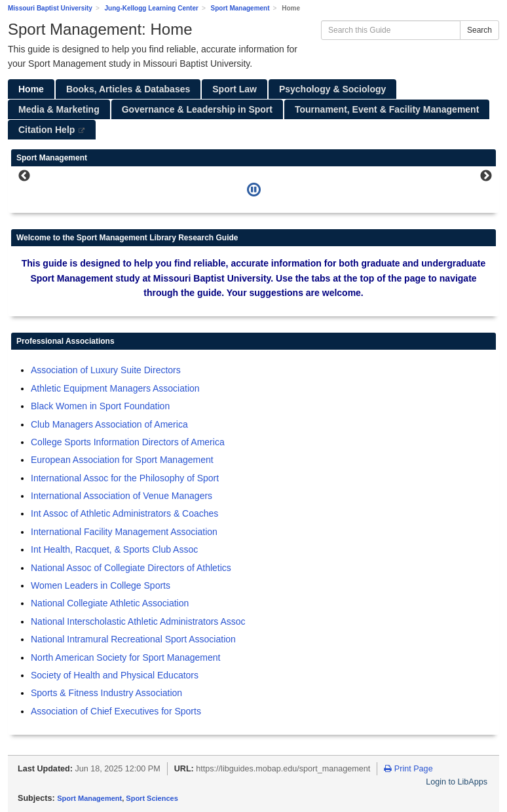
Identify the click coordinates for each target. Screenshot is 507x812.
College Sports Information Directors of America (128, 442)
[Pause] (254, 190)
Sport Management (240, 8)
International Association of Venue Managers (122, 496)
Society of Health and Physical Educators (115, 675)
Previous (24, 176)
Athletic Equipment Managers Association (115, 388)
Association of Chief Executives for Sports (116, 711)
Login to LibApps (457, 782)
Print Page (408, 769)
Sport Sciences (152, 798)
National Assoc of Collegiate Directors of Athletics (131, 568)
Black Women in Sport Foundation (100, 406)
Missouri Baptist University (50, 8)
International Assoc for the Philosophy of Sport (125, 478)
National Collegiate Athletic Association (110, 603)
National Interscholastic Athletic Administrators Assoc (138, 621)
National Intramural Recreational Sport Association (133, 639)
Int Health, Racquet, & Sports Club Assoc (114, 549)
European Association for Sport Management (122, 460)
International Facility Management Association (124, 532)
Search (479, 30)
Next (486, 176)
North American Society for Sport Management (125, 657)
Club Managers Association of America (109, 424)
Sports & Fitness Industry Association (106, 693)
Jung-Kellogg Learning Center (152, 8)
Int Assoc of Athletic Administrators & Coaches (124, 513)
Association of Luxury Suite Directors (106, 370)
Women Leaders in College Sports (101, 585)
